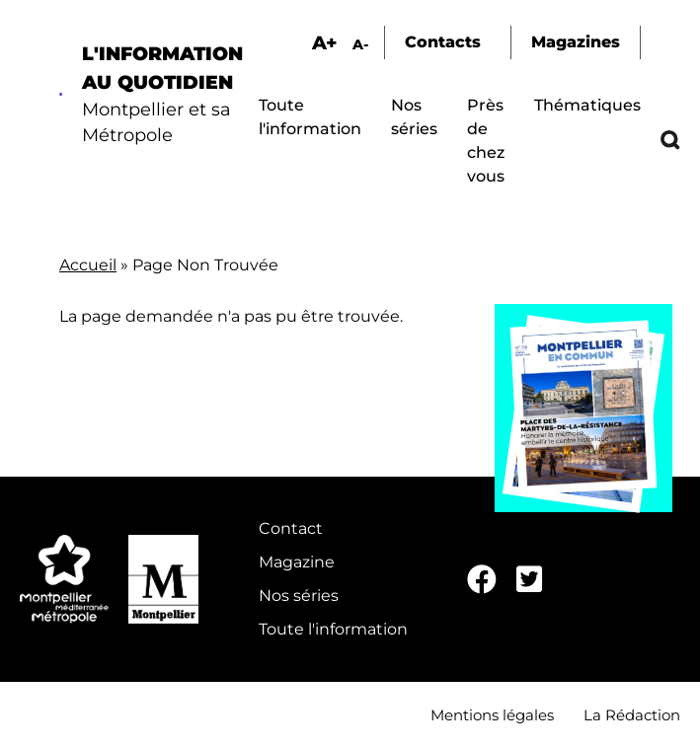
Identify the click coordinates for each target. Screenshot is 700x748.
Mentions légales (492, 715)
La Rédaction (632, 715)
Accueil (88, 265)
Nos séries (299, 596)
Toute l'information (333, 629)
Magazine (297, 562)
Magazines (576, 42)
